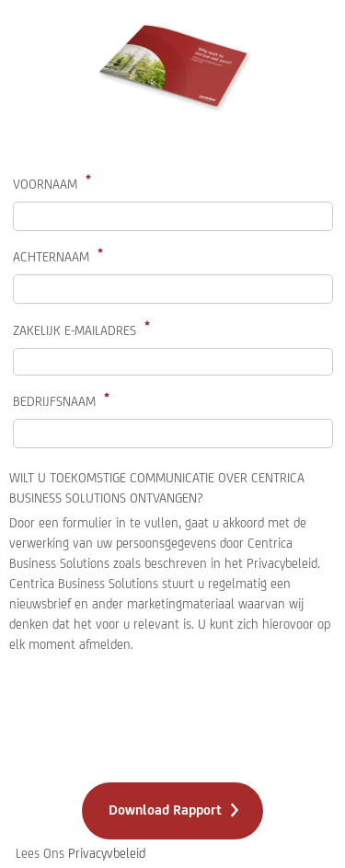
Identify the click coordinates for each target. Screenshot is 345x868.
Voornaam (45, 184)
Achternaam (51, 257)
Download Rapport (165, 810)
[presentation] (149, 721)
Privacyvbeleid (107, 853)
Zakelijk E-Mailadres (75, 330)
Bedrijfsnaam (54, 401)
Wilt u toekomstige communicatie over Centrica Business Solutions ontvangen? (157, 488)
